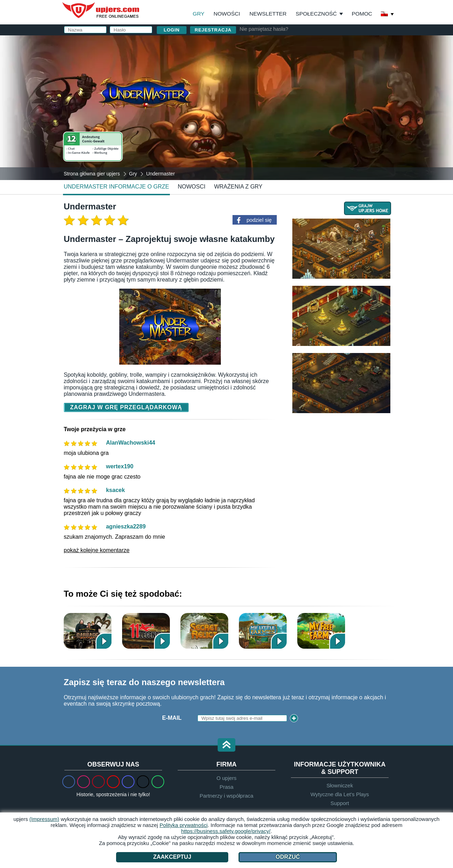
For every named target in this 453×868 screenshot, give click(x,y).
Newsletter (268, 14)
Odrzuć (288, 857)
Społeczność (316, 14)
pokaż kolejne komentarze (97, 550)
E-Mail (172, 718)
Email (253, 77)
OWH (287, 131)
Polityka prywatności (333, 131)
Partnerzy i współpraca (226, 796)
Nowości (227, 14)
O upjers (227, 778)
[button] (226, 745)
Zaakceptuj (172, 857)
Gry (199, 14)
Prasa (226, 787)
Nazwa (255, 63)
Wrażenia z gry (238, 187)
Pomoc (362, 14)
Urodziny (259, 105)
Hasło (254, 91)
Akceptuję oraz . (307, 131)
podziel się (259, 220)
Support (340, 803)
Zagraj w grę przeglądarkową (126, 407)
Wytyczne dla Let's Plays (340, 794)
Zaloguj (297, 44)
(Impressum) (44, 819)
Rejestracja (213, 30)
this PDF (369, 115)
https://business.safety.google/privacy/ (226, 831)
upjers (101, 10)
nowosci (191, 187)
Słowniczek (340, 785)
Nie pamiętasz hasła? (264, 29)
